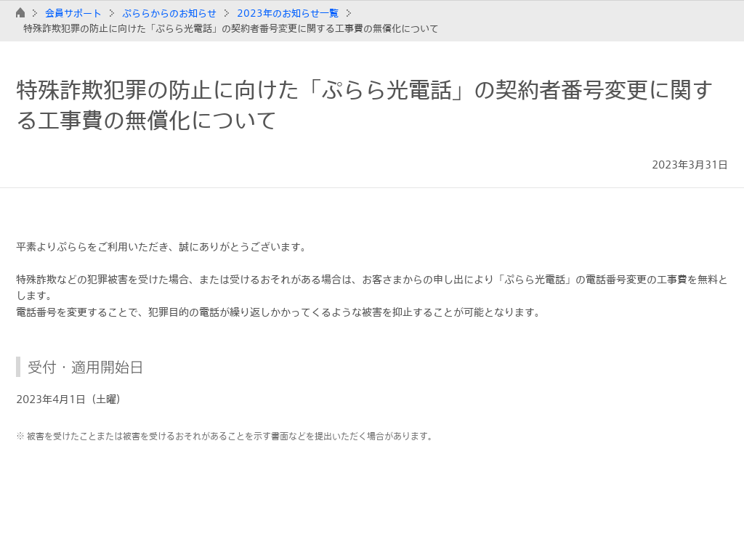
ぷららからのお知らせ (169, 13)
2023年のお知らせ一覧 (288, 13)
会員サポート (73, 13)
